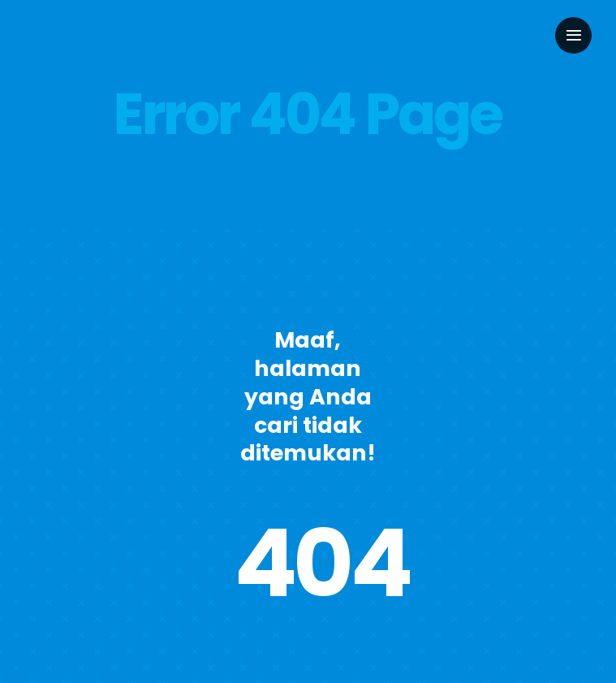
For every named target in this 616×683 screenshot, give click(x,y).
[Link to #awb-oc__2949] (573, 35)
